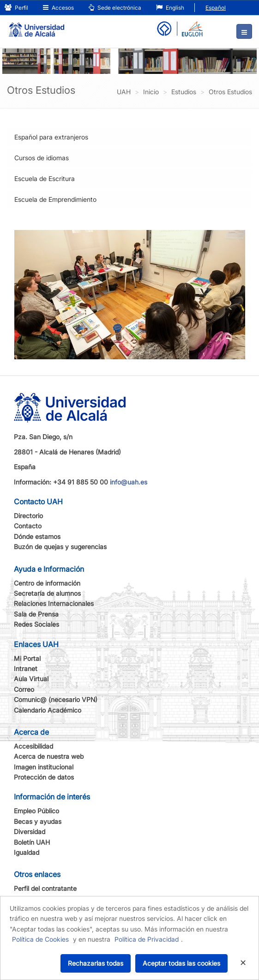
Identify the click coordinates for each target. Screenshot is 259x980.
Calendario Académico (48, 710)
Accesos (58, 8)
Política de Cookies (40, 939)
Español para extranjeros (51, 137)
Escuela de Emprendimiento (55, 199)
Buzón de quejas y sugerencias (60, 547)
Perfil (16, 8)
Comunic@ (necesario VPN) (56, 699)
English (170, 8)
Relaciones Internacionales (54, 603)
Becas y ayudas (38, 821)
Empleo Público (36, 811)
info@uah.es (129, 482)
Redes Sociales (36, 624)
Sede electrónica (115, 8)
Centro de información (47, 583)
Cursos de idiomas (42, 158)
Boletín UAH (32, 842)
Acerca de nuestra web (49, 756)
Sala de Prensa (36, 614)
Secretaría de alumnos (47, 593)
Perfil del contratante (45, 888)
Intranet (26, 668)
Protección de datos (44, 777)
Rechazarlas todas (96, 963)
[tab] (129, 137)
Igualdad (27, 852)
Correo (24, 689)
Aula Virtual (31, 679)
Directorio (28, 516)
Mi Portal (27, 658)
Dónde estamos (37, 536)
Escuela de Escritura (45, 178)
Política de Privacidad (147, 939)
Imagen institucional (44, 767)
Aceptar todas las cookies (181, 963)
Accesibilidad (33, 746)
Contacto (28, 526)
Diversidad (30, 832)
